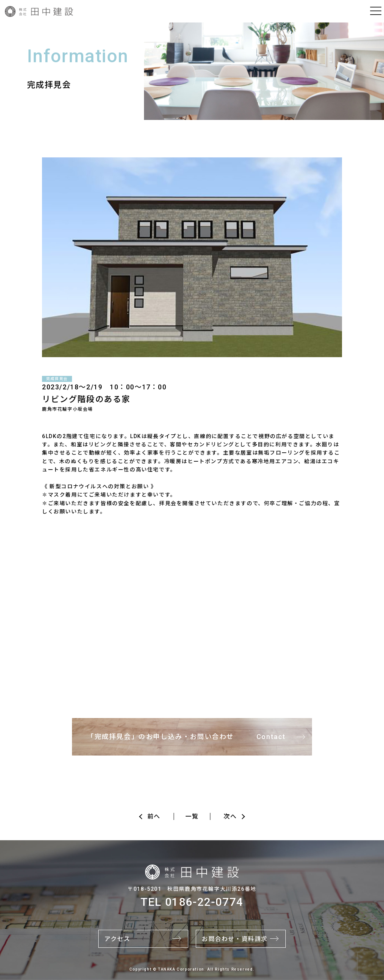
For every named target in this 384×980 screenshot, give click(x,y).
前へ (154, 816)
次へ (230, 816)
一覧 (192, 816)
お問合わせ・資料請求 (235, 939)
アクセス (117, 939)
